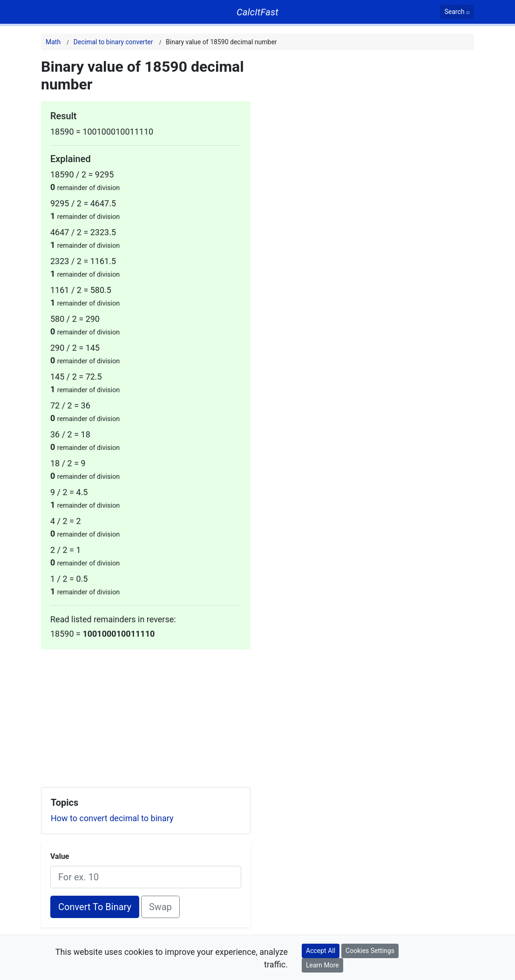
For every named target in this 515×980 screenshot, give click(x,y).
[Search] (457, 12)
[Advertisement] (146, 715)
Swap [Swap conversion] (160, 907)
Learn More (322, 965)
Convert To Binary (95, 907)
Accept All (321, 951)
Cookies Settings (370, 951)
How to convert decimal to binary (112, 818)
